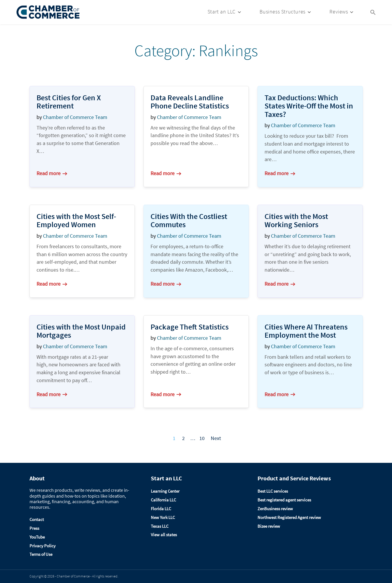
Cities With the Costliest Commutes (189, 220)
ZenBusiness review (275, 509)
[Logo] (48, 12)
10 (202, 438)
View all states (164, 535)
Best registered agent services (284, 500)
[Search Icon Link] (373, 12)
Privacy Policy (43, 546)
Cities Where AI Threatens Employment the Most (306, 331)
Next (216, 438)
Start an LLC (222, 12)
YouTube (37, 537)
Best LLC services (273, 491)
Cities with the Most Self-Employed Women (76, 220)
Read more (52, 173)
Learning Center (165, 491)
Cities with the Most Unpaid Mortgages (81, 331)
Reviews (339, 12)
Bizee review (269, 526)
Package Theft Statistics (190, 327)
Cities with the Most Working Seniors (296, 220)
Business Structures (282, 12)
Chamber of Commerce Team (75, 117)
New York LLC (163, 517)
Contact (37, 519)
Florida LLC (161, 509)
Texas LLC (160, 526)
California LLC (163, 500)
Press (34, 528)
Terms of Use (41, 554)
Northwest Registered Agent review (289, 517)
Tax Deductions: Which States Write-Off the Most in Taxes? (309, 106)
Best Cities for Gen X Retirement (69, 102)
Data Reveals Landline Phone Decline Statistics (190, 102)
